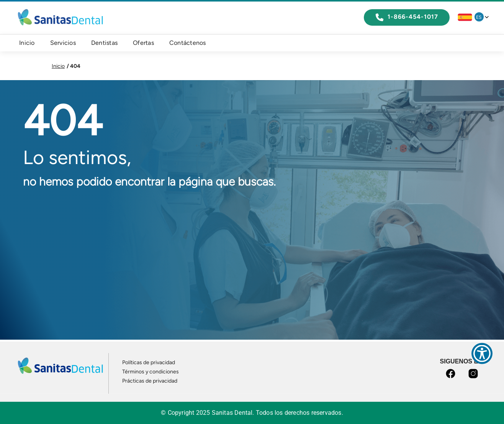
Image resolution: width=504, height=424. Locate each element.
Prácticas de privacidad (150, 381)
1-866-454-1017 (407, 17)
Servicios (63, 43)
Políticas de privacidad (149, 362)
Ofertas (143, 43)
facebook (452, 374)
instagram (475, 374)
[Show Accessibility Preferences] (482, 353)
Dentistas (104, 43)
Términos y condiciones (151, 372)
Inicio (27, 43)
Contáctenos (188, 43)
